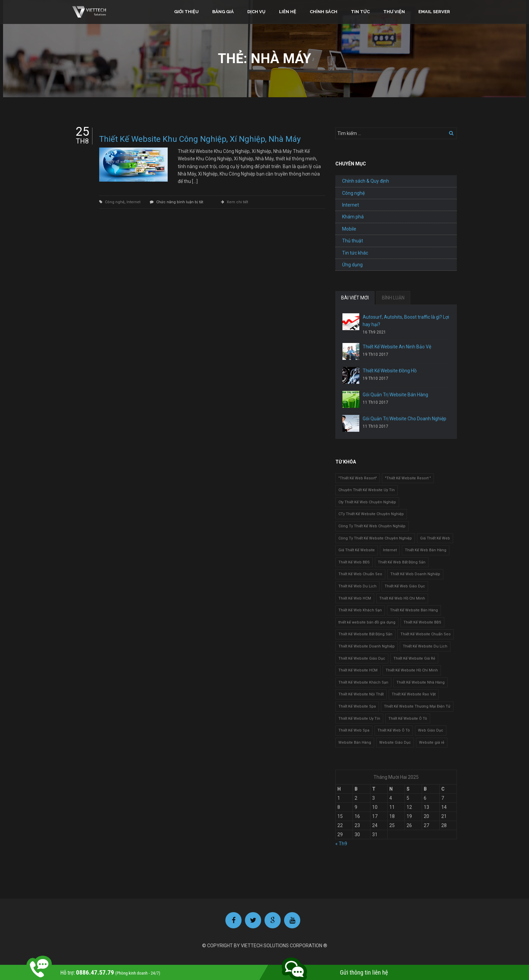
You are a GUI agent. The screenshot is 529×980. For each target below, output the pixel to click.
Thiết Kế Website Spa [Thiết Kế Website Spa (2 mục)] (357, 706)
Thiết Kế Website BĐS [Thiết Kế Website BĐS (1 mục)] (422, 622)
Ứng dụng (352, 265)
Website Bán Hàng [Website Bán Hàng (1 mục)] (355, 743)
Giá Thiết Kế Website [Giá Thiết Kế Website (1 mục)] (357, 550)
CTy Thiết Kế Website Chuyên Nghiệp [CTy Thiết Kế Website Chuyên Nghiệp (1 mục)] (371, 514)
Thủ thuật (353, 241)
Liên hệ (288, 12)
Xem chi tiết (237, 202)
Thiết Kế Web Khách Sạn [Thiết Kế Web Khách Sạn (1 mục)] (360, 610)
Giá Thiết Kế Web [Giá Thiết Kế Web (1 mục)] (435, 538)
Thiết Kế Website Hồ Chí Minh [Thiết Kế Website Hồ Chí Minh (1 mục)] (412, 670)
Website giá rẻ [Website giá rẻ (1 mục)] (432, 743)
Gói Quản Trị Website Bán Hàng (395, 395)
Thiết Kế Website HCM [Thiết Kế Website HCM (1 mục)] (358, 670)
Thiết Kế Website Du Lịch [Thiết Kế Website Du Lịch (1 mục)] (425, 646)
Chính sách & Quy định (366, 181)
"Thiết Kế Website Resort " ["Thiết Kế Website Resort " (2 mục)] (408, 478)
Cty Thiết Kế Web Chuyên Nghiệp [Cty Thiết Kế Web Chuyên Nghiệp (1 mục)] (367, 502)
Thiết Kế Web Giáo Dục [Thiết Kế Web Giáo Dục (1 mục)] (405, 586)
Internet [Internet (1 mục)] (390, 550)
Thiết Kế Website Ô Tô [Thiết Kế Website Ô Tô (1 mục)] (408, 719)
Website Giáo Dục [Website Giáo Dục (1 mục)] (395, 743)
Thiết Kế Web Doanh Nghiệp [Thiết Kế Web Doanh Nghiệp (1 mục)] (415, 574)
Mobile (349, 229)
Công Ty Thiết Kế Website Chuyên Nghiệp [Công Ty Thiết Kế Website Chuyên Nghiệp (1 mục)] (375, 538)
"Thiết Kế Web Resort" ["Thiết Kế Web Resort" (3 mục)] (358, 478)
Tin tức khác (355, 253)
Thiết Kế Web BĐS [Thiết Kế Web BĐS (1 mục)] (354, 562)
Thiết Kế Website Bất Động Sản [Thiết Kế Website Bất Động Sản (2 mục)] (365, 634)
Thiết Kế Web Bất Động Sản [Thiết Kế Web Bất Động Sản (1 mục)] (402, 562)
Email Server (434, 12)
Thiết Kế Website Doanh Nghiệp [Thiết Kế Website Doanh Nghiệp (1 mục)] (367, 646)
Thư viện (394, 12)
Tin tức (360, 12)
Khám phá (353, 217)
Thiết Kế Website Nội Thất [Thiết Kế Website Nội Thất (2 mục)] (361, 694)
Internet (133, 202)
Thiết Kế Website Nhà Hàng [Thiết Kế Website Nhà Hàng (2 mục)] (421, 682)
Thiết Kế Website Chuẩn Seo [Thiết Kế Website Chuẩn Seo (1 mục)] (426, 634)
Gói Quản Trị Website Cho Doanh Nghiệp (405, 419)
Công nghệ (115, 202)
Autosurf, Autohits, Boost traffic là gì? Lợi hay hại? (406, 321)
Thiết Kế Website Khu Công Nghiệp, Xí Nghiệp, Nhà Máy (200, 139)
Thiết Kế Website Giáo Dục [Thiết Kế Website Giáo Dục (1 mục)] (362, 658)
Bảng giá (223, 12)
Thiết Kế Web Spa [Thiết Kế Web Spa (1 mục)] (354, 730)
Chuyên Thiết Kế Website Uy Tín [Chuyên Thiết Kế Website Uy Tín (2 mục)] (367, 490)
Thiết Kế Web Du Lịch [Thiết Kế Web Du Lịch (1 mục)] (357, 586)
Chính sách (324, 12)
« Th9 (341, 844)
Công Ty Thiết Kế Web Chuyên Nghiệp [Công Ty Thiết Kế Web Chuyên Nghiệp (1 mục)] (372, 526)
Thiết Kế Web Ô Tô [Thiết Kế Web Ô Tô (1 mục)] (394, 730)
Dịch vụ (256, 12)
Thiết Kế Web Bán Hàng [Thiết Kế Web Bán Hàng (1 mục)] (426, 550)
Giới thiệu (186, 12)
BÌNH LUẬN (393, 298)
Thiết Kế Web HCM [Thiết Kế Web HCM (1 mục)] (355, 598)
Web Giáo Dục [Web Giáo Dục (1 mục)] (431, 730)
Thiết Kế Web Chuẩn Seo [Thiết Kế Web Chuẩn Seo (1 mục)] (360, 574)
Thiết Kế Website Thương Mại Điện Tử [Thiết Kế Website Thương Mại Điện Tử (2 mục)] (417, 706)
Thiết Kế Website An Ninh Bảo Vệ (397, 347)
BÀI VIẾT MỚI (355, 298)
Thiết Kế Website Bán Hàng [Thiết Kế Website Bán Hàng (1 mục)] (414, 610)
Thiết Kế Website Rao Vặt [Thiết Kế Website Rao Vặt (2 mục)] (414, 694)
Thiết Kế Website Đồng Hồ (390, 371)
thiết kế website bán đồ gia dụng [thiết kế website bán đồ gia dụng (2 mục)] (367, 622)
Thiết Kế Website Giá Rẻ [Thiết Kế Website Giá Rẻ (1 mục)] (414, 658)
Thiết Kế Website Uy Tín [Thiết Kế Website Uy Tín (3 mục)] (359, 719)
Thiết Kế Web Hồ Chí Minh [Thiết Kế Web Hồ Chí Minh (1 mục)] (402, 598)
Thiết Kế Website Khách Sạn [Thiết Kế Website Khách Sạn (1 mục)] (363, 682)
